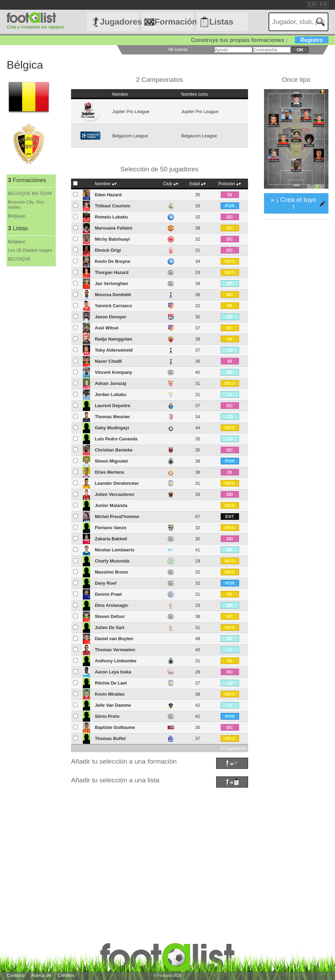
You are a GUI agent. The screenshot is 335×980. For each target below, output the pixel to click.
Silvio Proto (107, 716)
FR (323, 5)
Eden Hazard (108, 195)
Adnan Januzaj (111, 383)
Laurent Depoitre (113, 406)
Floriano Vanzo (111, 528)
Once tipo (296, 80)
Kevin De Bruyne (113, 261)
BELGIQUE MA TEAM (30, 193)
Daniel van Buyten (114, 639)
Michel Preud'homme (117, 517)
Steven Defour (110, 616)
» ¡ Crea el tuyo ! (293, 203)
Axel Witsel (107, 328)
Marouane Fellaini (114, 228)
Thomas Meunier (113, 417)
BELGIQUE (19, 259)
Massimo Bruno (112, 572)
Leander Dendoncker (117, 483)
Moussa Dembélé (113, 295)
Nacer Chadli (108, 361)
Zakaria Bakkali (111, 539)
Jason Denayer (111, 317)
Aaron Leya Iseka (113, 672)
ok (300, 50)
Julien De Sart (110, 627)
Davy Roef (106, 583)
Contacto (15, 975)
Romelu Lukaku (111, 217)
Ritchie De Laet (111, 683)
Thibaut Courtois (113, 206)
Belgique (17, 216)
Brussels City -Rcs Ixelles (26, 205)
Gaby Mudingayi (112, 428)
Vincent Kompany (114, 372)
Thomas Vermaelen (115, 650)
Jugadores (119, 22)
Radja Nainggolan (114, 339)
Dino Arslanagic (112, 605)
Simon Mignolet (111, 461)
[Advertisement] (167, 838)
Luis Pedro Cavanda (116, 439)
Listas (221, 22)
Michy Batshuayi (112, 239)
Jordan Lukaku (111, 394)
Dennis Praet (108, 594)
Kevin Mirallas (110, 694)
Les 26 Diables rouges (30, 250)
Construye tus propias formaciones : (260, 40)
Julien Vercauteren (115, 494)
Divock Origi (108, 250)
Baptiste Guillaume (115, 727)
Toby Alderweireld (114, 350)
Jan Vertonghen (112, 283)
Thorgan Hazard (112, 272)
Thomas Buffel (110, 738)
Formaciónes (174, 22)
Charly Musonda (112, 561)
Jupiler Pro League (131, 111)
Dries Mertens (110, 472)
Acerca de (41, 975)
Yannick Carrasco (113, 306)
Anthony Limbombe (116, 661)
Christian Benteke (114, 450)
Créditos (66, 975)
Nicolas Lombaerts (115, 550)
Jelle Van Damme (113, 705)
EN (312, 5)
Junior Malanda (111, 505)
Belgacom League (130, 136)
